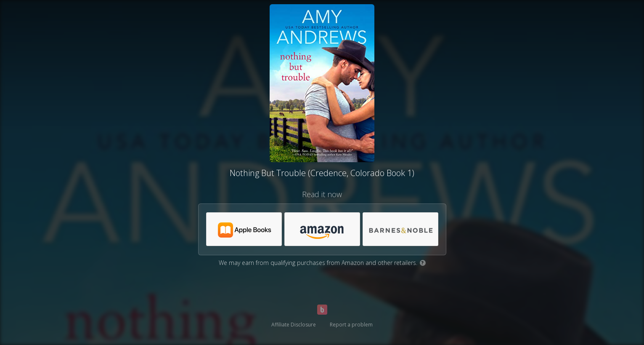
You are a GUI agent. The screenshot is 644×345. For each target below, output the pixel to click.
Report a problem (351, 325)
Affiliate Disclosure (294, 325)
